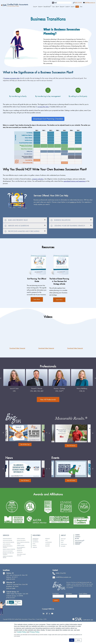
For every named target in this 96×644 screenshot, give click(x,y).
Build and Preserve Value (16, 220)
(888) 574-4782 (78, 3)
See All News (25, 480)
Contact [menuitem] (78, 537)
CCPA (45, 619)
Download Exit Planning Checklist (48, 119)
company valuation (38, 179)
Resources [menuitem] (62, 7)
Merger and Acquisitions (17, 226)
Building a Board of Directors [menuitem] (9, 549)
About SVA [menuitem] (63, 539)
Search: (55, 3)
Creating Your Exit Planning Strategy (68, 226)
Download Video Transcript (17, 348)
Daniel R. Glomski (59, 388)
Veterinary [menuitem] (35, 547)
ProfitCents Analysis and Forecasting (22, 231)
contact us (73, 202)
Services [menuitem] (35, 7)
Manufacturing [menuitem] (48, 542)
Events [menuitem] (53, 7)
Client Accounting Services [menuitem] (8, 542)
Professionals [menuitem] (64, 544)
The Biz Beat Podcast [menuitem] (78, 543)
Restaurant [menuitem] (48, 539)
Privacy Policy (34, 632)
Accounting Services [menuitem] (7, 539)
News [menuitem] (62, 543)
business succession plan (12, 78)
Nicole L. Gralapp (82, 388)
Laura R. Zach (37, 388)
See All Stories (71, 446)
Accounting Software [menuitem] (7, 540)
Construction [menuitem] (36, 542)
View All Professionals (48, 399)
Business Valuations (60, 220)
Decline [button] (78, 640)
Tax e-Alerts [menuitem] (63, 546)
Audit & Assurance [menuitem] (7, 544)
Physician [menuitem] (35, 546)
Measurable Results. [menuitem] (47, 7)
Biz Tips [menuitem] (77, 539)
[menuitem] (77, 7)
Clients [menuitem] (81, 7)
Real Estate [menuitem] (47, 546)
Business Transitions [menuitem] (21, 540)
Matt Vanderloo (14, 388)
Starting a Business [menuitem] (21, 539)
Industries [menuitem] (40, 7)
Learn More (37, 299)
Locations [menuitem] (67, 7)
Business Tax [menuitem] (19, 551)
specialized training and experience (75, 181)
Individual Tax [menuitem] (20, 552)
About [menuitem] (57, 7)
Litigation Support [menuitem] (21, 546)
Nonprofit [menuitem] (48, 544)
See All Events (71, 480)
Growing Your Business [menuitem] (8, 551)
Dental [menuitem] (34, 544)
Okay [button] (72, 640)
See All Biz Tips (25, 444)
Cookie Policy (21, 632)
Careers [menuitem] (72, 7)
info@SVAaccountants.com (90, 3)
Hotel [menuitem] (46, 540)
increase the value (43, 107)
